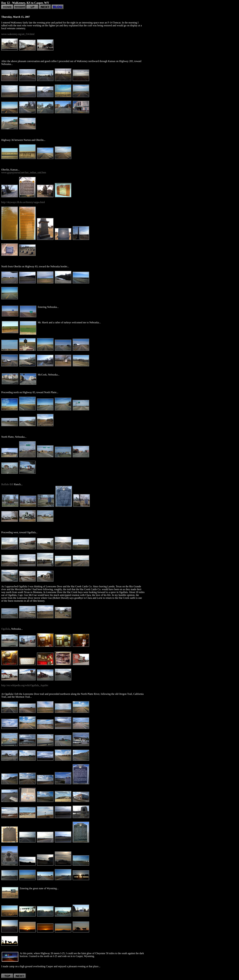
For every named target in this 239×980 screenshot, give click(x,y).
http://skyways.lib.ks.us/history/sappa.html (23, 202)
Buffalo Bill (7, 484)
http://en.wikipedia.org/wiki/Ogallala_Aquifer (25, 685)
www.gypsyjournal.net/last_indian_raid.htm (24, 173)
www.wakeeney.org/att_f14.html (18, 34)
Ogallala (6, 629)
